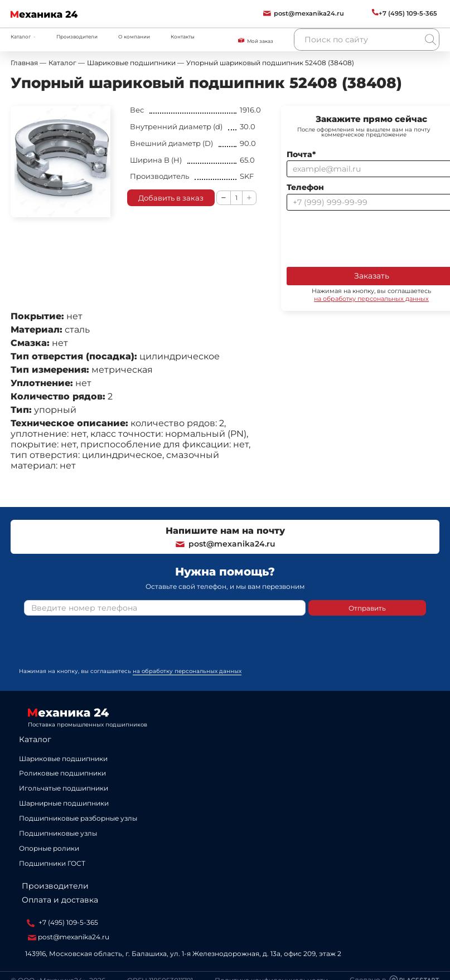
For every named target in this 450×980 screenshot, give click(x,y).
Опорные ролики (49, 848)
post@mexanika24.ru (225, 544)
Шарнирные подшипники (64, 803)
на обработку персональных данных (187, 671)
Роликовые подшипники (62, 773)
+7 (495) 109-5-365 (62, 923)
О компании (134, 36)
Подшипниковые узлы (58, 833)
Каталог (35, 739)
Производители (77, 36)
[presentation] (109, 646)
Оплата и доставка (60, 900)
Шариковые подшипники (63, 759)
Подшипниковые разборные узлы (78, 818)
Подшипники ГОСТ (52, 863)
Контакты (183, 36)
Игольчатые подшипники (64, 788)
